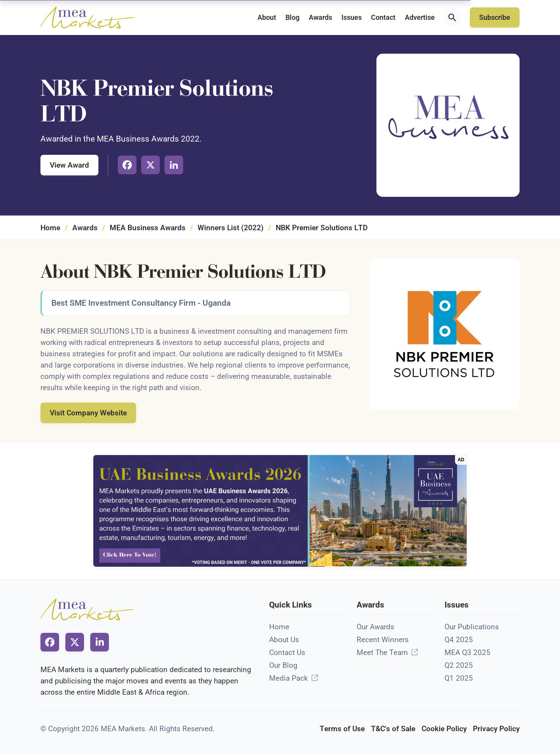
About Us (284, 640)
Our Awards (375, 627)
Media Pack (289, 678)
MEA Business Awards (148, 228)
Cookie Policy (444, 729)
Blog (292, 18)
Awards (320, 18)
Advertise (420, 18)
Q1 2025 (459, 678)
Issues (352, 18)
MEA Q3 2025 (467, 652)
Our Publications (472, 627)
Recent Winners (383, 640)
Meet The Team (382, 652)
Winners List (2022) (231, 228)
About (267, 18)
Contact (383, 18)
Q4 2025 (459, 640)
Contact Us (287, 652)
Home (50, 228)
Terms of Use (342, 729)
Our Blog (283, 665)
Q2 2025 (459, 665)
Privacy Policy (496, 729)
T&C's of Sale (393, 729)
